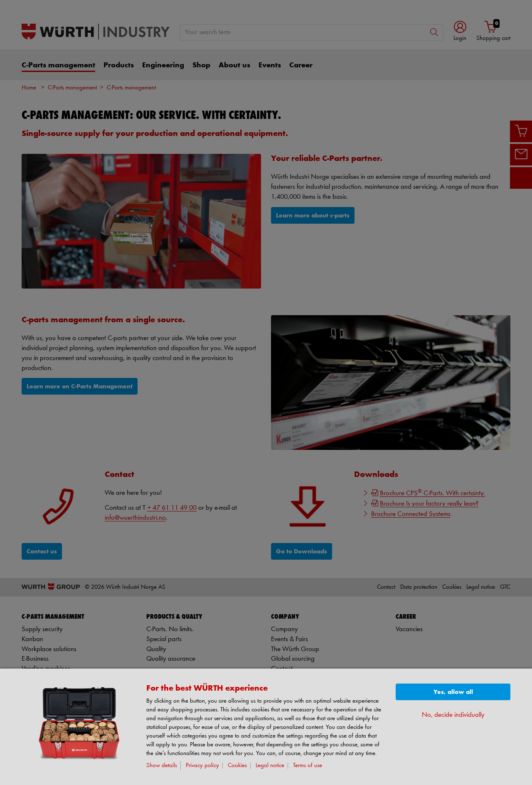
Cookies (237, 766)
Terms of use (308, 766)
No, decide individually (453, 715)
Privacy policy (202, 766)
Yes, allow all (453, 692)
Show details (162, 766)
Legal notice (270, 766)
